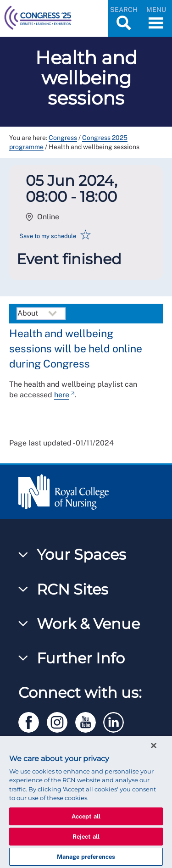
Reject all (86, 837)
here (62, 395)
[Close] (154, 746)
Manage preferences (86, 857)
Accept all (86, 816)
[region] (86, 802)
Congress (63, 138)
